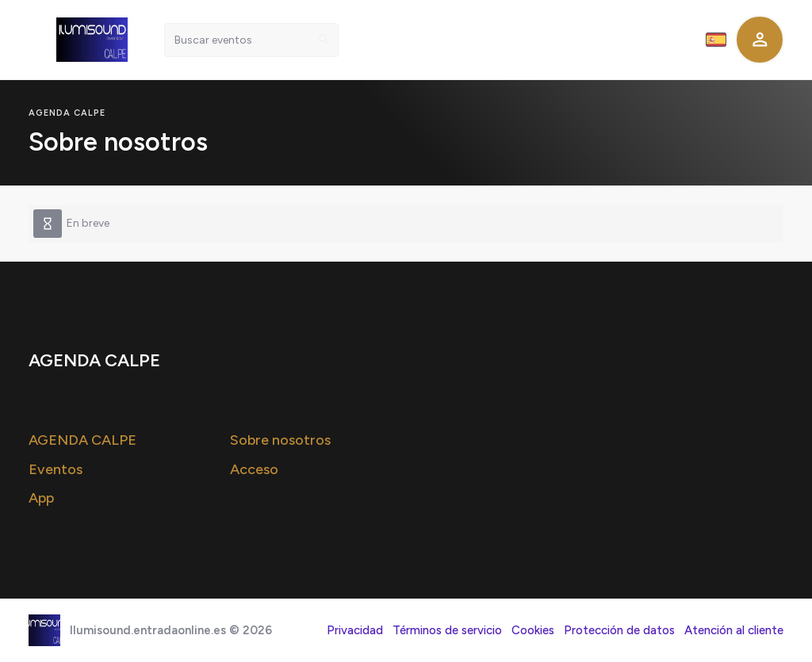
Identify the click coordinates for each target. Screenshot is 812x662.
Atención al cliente (734, 630)
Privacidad (355, 630)
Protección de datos (619, 630)
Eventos (56, 469)
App (41, 498)
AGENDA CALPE (82, 440)
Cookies (533, 630)
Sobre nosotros (280, 440)
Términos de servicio (447, 630)
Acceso (254, 469)
